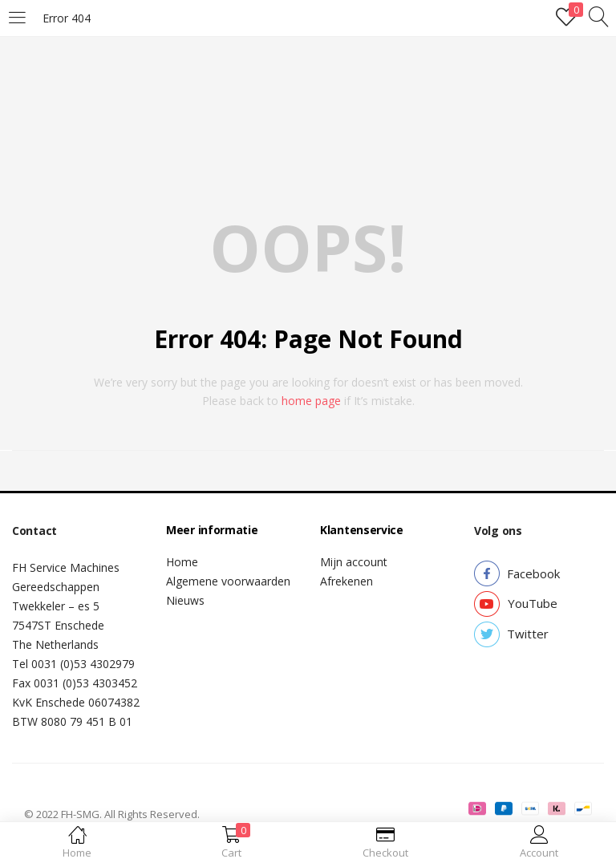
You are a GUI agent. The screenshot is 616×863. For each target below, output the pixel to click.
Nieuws (185, 600)
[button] (533, 574)
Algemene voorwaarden (228, 581)
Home (182, 562)
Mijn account (354, 562)
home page (311, 401)
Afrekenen (346, 581)
